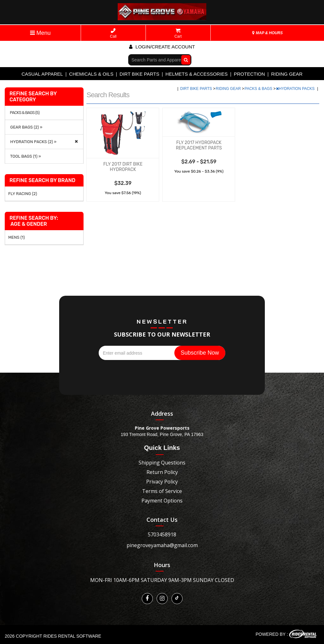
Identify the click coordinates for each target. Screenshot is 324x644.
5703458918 (162, 534)
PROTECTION (249, 74)
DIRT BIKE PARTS (140, 74)
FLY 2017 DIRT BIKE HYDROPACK (123, 167)
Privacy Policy (162, 482)
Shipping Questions (162, 463)
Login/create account (162, 47)
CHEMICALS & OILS (91, 74)
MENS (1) (16, 237)
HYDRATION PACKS (296, 89)
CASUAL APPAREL (42, 74)
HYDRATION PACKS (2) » (32, 142)
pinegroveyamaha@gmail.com (162, 545)
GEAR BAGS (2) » (25, 127)
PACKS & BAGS (259, 89)
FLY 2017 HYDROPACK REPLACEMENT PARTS (199, 145)
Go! (184, 60)
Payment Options (162, 501)
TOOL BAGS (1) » (25, 156)
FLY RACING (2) (23, 194)
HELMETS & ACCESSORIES (197, 74)
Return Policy (162, 472)
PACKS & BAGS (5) (25, 113)
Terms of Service (162, 491)
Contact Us (162, 520)
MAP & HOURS (267, 33)
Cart (178, 33)
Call (113, 33)
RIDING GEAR (287, 74)
